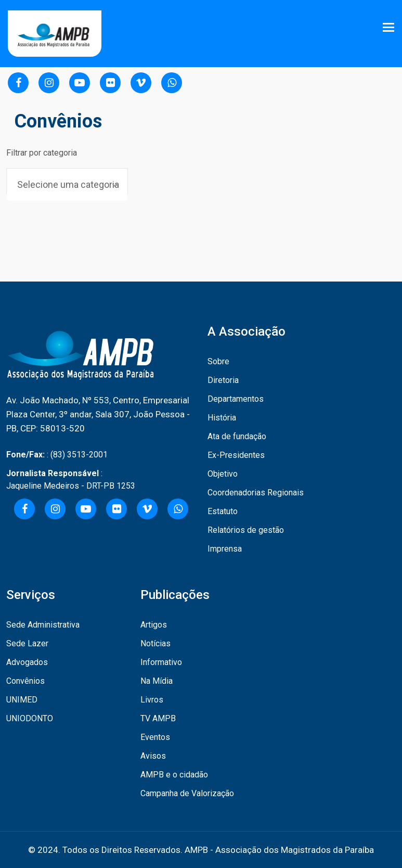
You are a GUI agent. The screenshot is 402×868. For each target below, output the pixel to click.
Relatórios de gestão (246, 530)
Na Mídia (157, 681)
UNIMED (22, 700)
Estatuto (223, 511)
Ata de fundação (237, 436)
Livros (152, 700)
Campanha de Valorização (187, 793)
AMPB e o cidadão (174, 775)
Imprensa (225, 549)
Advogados (27, 662)
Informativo (161, 662)
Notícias (155, 643)
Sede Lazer (27, 643)
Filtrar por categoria (42, 153)
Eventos (155, 737)
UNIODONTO (30, 718)
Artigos (154, 625)
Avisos (153, 756)
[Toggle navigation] (390, 28)
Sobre (218, 361)
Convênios (25, 681)
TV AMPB (158, 718)
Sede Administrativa (43, 625)
